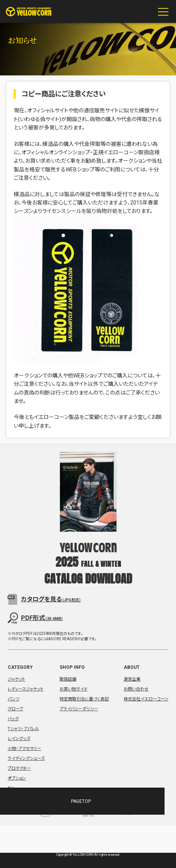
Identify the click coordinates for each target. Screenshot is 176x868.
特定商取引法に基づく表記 (84, 699)
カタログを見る (51, 599)
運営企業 (132, 679)
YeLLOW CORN (29, 12)
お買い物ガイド (73, 689)
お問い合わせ (136, 689)
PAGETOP (61, 801)
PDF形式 (42, 618)
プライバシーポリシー (79, 709)
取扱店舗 (68, 679)
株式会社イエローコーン (146, 699)
